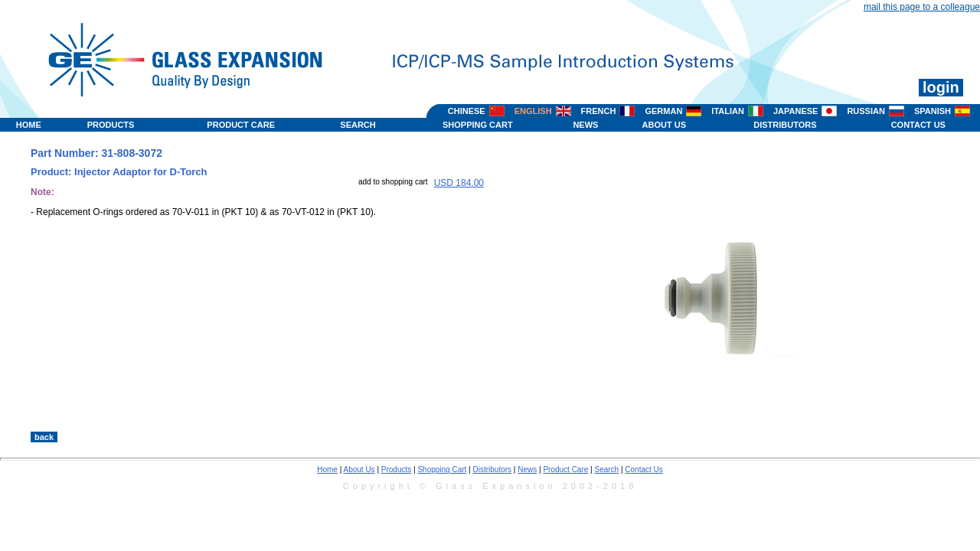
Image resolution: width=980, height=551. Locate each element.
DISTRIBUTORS (785, 125)
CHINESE (467, 111)
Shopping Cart (442, 469)
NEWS (585, 125)
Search (606, 469)
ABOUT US (664, 125)
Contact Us (644, 469)
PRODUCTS (111, 125)
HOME (29, 125)
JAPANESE (795, 111)
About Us (359, 469)
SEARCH (358, 125)
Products (396, 469)
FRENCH (599, 111)
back (44, 437)
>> (629, 416)
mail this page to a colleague (922, 7)
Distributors (493, 469)
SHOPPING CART (478, 125)
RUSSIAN (866, 111)
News (527, 469)
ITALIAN (728, 111)
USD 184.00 (459, 183)
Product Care (565, 469)
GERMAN (663, 111)
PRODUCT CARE (241, 125)
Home (327, 469)
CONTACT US (918, 125)
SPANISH (933, 111)
